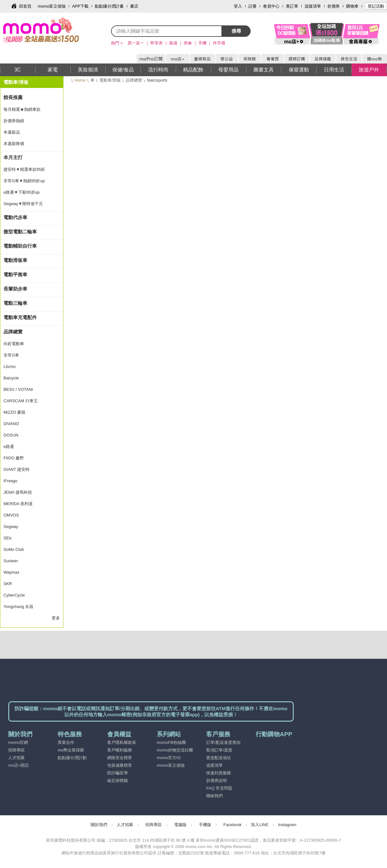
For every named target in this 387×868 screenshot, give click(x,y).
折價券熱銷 (14, 121)
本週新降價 (14, 144)
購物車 (352, 6)
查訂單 (292, 6)
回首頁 (25, 6)
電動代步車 (15, 217)
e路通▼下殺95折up (22, 192)
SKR (8, 584)
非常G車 (11, 355)
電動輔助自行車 (20, 246)
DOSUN (11, 435)
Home (80, 80)
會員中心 (271, 6)
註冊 (253, 6)
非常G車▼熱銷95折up (24, 181)
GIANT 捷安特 (16, 469)
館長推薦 (13, 97)
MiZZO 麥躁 (14, 412)
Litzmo (10, 367)
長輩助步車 (15, 289)
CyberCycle (14, 595)
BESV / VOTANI (18, 389)
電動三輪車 (15, 303)
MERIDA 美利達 (18, 504)
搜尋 (236, 31)
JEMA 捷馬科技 (18, 492)
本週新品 (12, 132)
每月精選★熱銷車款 (22, 109)
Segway (11, 527)
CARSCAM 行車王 (21, 401)
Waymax (11, 572)
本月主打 (13, 157)
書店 (134, 6)
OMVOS (11, 515)
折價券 (334, 6)
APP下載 (80, 6)
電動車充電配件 (20, 317)
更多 (56, 618)
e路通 (9, 447)
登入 (238, 6)
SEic (8, 538)
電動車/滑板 (110, 80)
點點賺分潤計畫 (109, 6)
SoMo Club (14, 549)
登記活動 (376, 6)
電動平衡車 (15, 274)
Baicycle (11, 378)
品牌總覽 (134, 80)
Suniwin (11, 561)
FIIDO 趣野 (14, 458)
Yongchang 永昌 (18, 607)
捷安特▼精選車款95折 (24, 169)
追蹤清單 (313, 6)
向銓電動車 (14, 344)
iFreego (10, 481)
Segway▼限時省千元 (23, 204)
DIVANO (11, 424)
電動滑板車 (15, 260)
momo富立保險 (52, 6)
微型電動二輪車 (20, 232)
